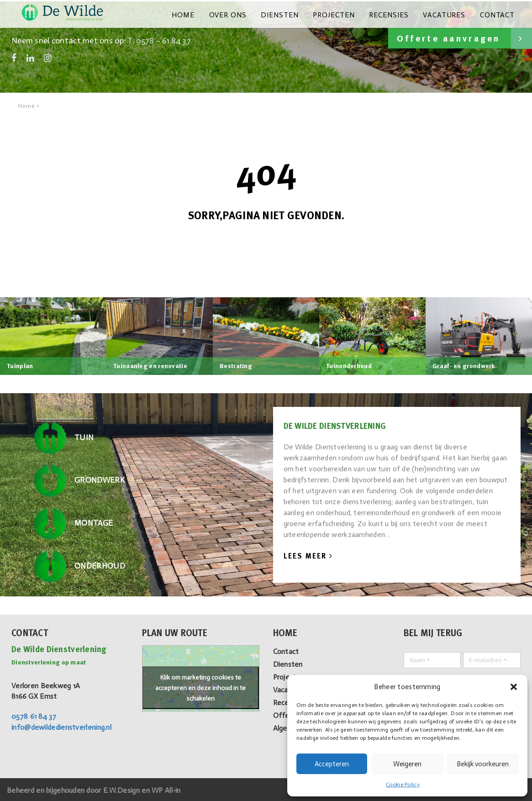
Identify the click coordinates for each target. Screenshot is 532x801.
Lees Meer (308, 555)
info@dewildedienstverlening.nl (61, 726)
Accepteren (332, 764)
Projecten (340, 15)
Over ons (237, 15)
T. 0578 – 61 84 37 (160, 39)
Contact (498, 15)
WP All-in (167, 788)
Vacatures (447, 15)
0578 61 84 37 (34, 715)
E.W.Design (122, 788)
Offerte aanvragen (459, 37)
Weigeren (407, 764)
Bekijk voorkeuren (483, 764)
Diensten (287, 15)
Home (194, 15)
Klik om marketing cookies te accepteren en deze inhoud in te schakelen (200, 686)
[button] (514, 687)
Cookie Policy (403, 785)
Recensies (393, 15)
